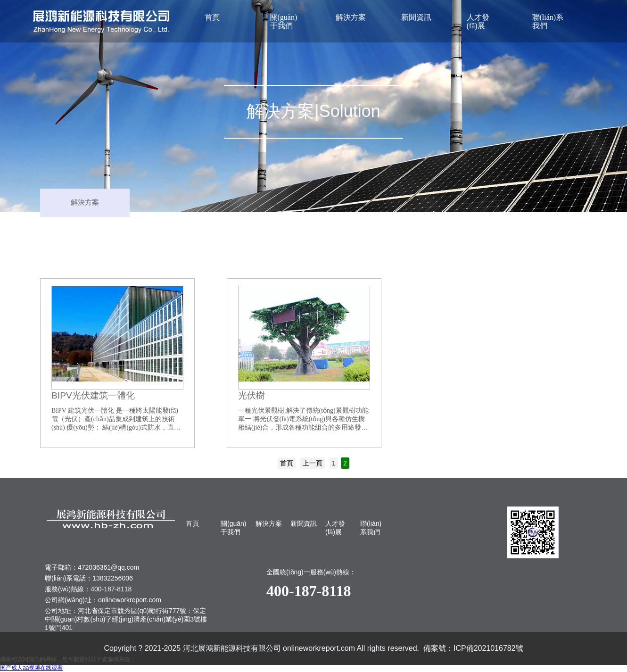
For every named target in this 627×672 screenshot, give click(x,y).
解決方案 (351, 17)
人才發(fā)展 (478, 21)
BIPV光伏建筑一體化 (93, 395)
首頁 (212, 17)
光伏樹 (252, 395)
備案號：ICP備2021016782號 (473, 648)
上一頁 (313, 463)
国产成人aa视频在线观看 (31, 668)
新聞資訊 (416, 17)
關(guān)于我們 (284, 21)
